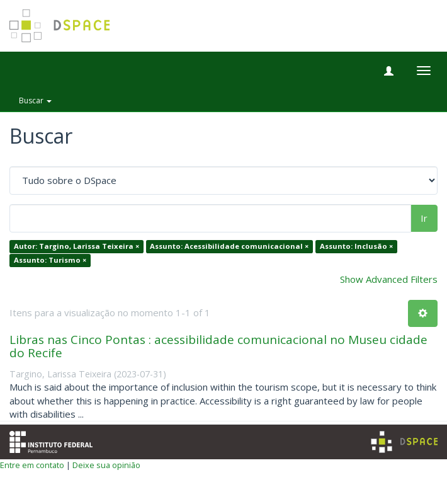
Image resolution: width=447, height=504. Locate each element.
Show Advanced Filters (389, 279)
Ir (424, 218)
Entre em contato (32, 465)
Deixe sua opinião (106, 465)
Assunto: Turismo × (50, 260)
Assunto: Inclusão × (356, 247)
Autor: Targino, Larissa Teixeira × (76, 247)
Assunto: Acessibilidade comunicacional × (229, 247)
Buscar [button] (35, 100)
